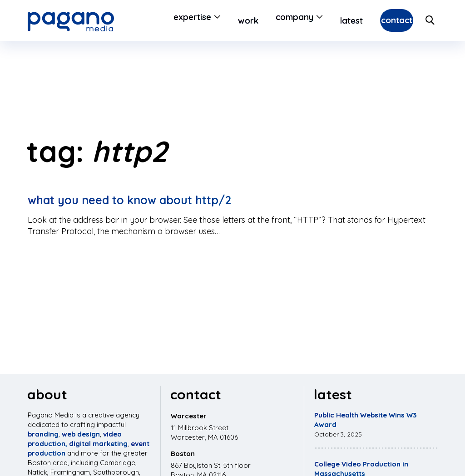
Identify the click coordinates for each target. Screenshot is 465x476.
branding (43, 434)
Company (271, 20)
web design (81, 434)
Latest (328, 20)
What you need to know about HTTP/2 (129, 200)
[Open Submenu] (192, 20)
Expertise (169, 20)
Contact (385, 20)
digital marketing (98, 444)
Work (225, 20)
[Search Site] (430, 20)
